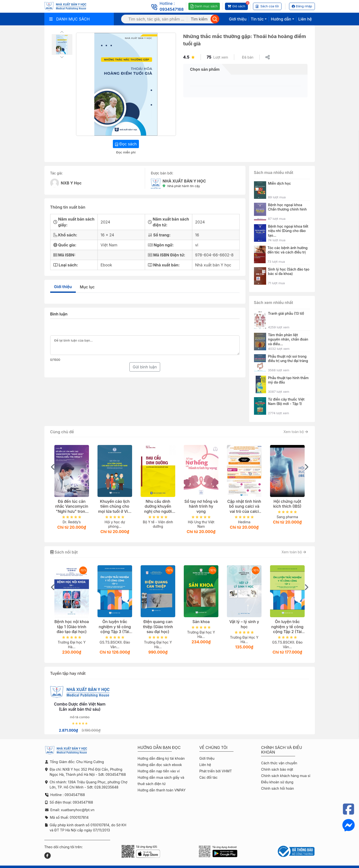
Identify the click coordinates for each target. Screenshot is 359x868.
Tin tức (257, 19)
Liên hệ (305, 19)
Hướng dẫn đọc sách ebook (160, 765)
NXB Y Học (71, 183)
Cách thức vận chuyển (279, 763)
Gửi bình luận (145, 367)
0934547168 (172, 9)
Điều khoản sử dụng (277, 782)
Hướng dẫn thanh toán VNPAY (162, 790)
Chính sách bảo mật (277, 769)
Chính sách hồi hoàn (277, 788)
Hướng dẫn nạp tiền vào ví (159, 771)
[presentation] (53, 467)
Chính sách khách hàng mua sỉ (286, 776)
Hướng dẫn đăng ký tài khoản (161, 758)
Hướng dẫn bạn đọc (159, 748)
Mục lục (87, 287)
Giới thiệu (238, 19)
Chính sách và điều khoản (281, 750)
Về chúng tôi (213, 748)
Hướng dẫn (281, 19)
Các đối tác (209, 777)
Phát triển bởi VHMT (216, 771)
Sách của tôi (267, 6)
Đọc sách (126, 144)
